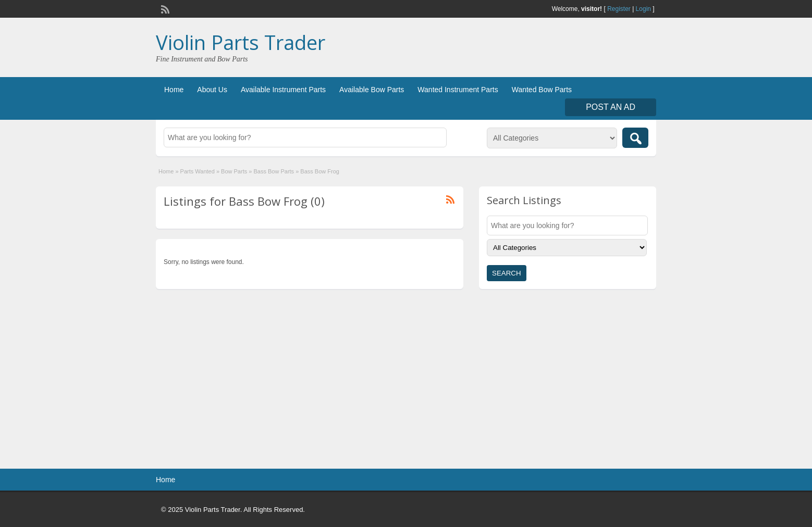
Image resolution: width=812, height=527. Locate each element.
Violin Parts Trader (241, 42)
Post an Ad (611, 107)
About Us (212, 90)
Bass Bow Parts (274, 171)
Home (174, 90)
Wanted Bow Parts (542, 90)
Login (643, 9)
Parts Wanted (198, 171)
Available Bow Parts (372, 90)
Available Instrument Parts (283, 90)
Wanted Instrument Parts (458, 90)
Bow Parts (234, 171)
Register (619, 9)
